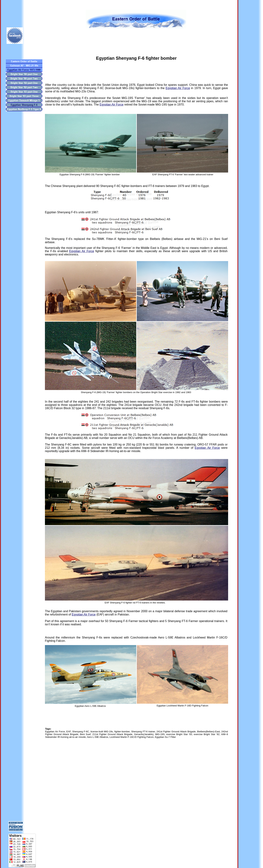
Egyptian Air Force (178, 88)
